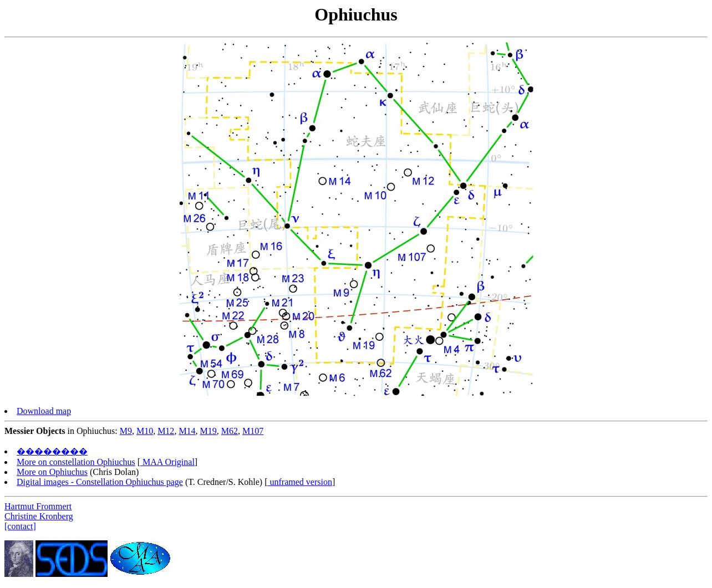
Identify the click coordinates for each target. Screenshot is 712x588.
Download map (44, 411)
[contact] (20, 526)
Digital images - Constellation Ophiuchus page (100, 482)
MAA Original (167, 462)
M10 (145, 431)
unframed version (300, 482)
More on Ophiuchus (52, 472)
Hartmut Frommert (38, 506)
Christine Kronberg (39, 516)
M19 (208, 431)
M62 (230, 431)
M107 (253, 431)
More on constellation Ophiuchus (76, 462)
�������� (52, 451)
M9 (126, 431)
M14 (187, 431)
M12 (166, 431)
